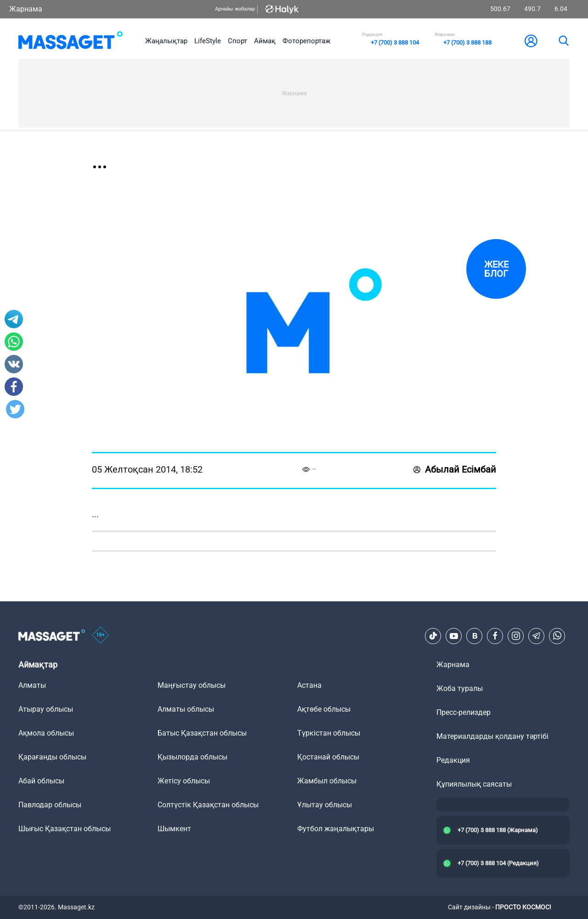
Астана (309, 685)
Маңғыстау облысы (192, 685)
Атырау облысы (46, 709)
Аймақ (265, 41)
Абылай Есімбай (455, 469)
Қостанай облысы (328, 757)
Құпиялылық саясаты (474, 784)
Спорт (237, 41)
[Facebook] (495, 636)
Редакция (453, 760)
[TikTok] (433, 636)
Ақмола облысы (46, 733)
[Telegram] (537, 636)
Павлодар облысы (50, 805)
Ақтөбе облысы (324, 709)
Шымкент (174, 829)
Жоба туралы (460, 688)
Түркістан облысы (329, 733)
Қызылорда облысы (192, 757)
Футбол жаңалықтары (336, 829)
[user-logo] (531, 41)
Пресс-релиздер (464, 712)
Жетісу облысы (184, 781)
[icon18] (101, 636)
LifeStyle (208, 41)
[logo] (71, 41)
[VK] (475, 636)
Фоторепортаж (306, 41)
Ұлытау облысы (325, 805)
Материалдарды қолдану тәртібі (492, 736)
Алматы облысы (186, 709)
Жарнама (26, 9)
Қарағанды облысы (52, 757)
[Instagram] (516, 636)
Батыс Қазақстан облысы (202, 733)
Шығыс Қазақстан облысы (65, 829)
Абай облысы (41, 781)
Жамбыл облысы (327, 781)
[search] (563, 41)
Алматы (32, 685)
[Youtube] (454, 636)
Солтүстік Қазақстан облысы (208, 805)
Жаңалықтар (166, 41)
